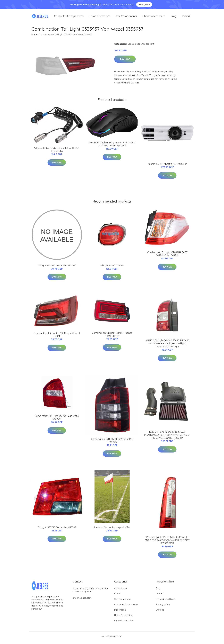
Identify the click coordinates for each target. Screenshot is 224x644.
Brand (186, 17)
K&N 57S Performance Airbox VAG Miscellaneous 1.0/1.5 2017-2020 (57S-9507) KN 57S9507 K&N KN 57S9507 (167, 437)
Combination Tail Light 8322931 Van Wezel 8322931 (57, 420)
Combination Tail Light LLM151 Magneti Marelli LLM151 (112, 337)
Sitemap (160, 612)
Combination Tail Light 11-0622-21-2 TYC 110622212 (112, 443)
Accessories (121, 591)
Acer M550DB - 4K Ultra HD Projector (167, 166)
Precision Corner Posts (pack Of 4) (112, 530)
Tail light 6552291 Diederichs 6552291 (57, 268)
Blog (174, 17)
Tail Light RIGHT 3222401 (112, 268)
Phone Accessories (154, 17)
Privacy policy (163, 607)
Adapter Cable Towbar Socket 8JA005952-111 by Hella (57, 152)
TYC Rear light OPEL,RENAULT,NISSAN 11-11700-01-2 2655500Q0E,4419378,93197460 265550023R (167, 543)
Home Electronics (99, 17)
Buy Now (125, 62)
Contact (160, 596)
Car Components (126, 17)
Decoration (120, 612)
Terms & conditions (165, 601)
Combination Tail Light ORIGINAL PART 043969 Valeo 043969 (167, 256)
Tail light (150, 46)
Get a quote (144, 4)
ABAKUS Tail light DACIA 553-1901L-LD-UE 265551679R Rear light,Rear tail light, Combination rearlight (167, 346)
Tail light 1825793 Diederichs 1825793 (57, 530)
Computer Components (69, 17)
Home (34, 37)
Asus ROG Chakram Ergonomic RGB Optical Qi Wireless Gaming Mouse (112, 146)
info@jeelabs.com (82, 600)
